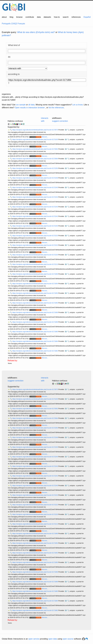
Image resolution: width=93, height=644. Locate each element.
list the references (56, 108)
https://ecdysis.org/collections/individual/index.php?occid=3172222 (35, 245)
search (66, 17)
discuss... (45, 137)
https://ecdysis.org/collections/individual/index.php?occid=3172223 (35, 236)
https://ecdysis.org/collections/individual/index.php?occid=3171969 (35, 274)
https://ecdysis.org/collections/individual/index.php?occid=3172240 (35, 226)
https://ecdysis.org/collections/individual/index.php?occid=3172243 (35, 207)
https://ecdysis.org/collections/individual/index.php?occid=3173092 (35, 149)
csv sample (21, 105)
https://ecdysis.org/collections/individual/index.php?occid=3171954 (35, 284)
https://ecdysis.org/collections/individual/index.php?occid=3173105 (35, 139)
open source (68, 639)
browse (19, 17)
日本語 (14, 24)
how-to (57, 17)
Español (87, 17)
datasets (47, 17)
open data (53, 639)
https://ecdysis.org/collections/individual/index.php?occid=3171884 (35, 341)
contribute (30, 17)
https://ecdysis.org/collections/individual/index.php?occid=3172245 (35, 187)
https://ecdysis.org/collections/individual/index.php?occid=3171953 (35, 293)
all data (31, 105)
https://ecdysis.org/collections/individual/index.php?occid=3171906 (35, 312)
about (4, 17)
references (76, 17)
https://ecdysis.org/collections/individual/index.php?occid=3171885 (35, 332)
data (39, 17)
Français (21, 24)
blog (12, 17)
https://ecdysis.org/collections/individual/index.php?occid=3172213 (35, 264)
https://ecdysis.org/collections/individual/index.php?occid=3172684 (35, 159)
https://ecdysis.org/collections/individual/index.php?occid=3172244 (35, 197)
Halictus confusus (15, 121)
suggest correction (60, 121)
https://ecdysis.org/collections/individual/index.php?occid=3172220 (35, 255)
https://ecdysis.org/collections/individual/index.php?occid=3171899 (35, 322)
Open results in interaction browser (30, 108)
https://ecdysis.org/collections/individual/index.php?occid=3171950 (35, 303)
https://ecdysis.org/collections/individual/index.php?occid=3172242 (35, 216)
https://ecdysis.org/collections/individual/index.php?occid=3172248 (35, 178)
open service (34, 639)
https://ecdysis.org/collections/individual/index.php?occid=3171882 (35, 351)
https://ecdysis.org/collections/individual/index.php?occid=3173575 (35, 130)
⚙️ (66, 130)
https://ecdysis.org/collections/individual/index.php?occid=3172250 (35, 168)
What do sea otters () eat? (36, 32)
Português (6, 24)
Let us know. (78, 105)
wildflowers (57, 118)
